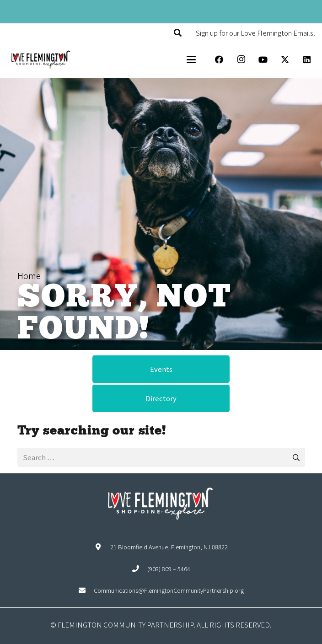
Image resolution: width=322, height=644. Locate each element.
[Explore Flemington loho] (40, 59)
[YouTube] (263, 59)
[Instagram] (241, 59)
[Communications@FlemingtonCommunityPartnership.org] (86, 590)
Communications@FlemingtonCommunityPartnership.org (169, 590)
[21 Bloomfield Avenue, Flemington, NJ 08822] (102, 547)
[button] (178, 33)
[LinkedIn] (307, 59)
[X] (285, 59)
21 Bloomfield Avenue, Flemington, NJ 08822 (169, 547)
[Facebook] (219, 59)
